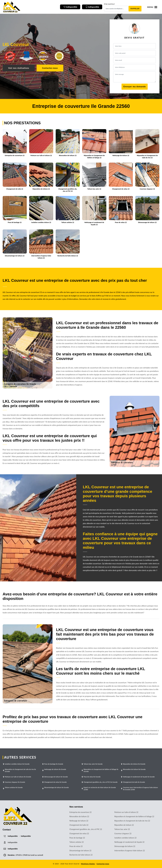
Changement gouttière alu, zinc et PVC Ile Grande (101, 782)
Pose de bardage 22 (77, 838)
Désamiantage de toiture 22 (80, 851)
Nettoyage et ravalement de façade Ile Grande (139, 777)
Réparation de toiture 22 (124, 825)
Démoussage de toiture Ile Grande (56, 777)
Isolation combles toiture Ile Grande (17, 764)
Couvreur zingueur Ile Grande (15, 782)
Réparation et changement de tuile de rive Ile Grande (20, 770)
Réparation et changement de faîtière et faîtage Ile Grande (101, 770)
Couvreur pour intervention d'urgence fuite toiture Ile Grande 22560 (140, 789)
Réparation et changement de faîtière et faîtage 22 (134, 816)
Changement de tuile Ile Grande (134, 782)
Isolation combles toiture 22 (125, 838)
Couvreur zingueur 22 (123, 833)
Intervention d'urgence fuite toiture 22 (130, 851)
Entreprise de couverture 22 (81, 812)
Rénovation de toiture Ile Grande (134, 769)
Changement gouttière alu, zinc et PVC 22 (86, 829)
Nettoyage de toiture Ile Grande (55, 769)
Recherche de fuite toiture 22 (81, 855)
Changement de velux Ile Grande (55, 782)
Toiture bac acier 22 (122, 829)
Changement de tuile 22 (79, 825)
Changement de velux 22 (79, 833)
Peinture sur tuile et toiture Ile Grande (18, 777)
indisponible (13, 836)
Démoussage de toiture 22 (125, 846)
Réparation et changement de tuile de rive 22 (132, 821)
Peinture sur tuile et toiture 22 (126, 812)
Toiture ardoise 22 (77, 842)
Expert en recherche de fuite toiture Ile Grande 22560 (100, 789)
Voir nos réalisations (19, 68)
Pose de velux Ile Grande (92, 777)
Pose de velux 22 (76, 846)
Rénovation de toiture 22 (79, 816)
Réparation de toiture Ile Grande (134, 764)
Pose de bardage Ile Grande (54, 764)
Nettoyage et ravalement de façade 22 (129, 842)
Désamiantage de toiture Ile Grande (57, 787)
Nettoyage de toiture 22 (79, 821)
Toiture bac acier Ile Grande (93, 764)
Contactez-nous (50, 68)
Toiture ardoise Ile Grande (14, 787)
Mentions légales (88, 864)
